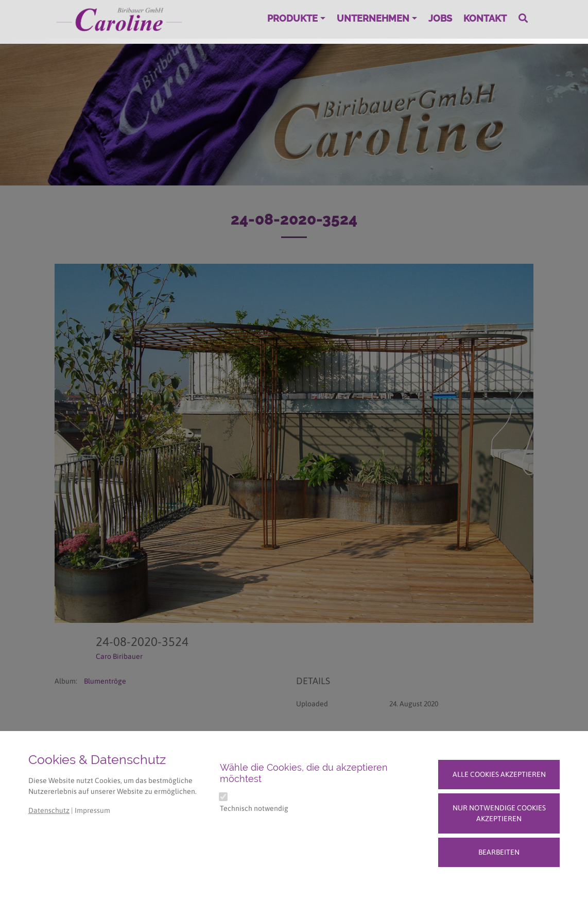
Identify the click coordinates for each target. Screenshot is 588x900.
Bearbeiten (499, 852)
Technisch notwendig (254, 808)
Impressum (92, 810)
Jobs (440, 18)
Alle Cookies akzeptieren (499, 774)
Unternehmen (373, 18)
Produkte (292, 18)
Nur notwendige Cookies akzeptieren (499, 813)
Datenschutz (49, 810)
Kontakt (485, 18)
